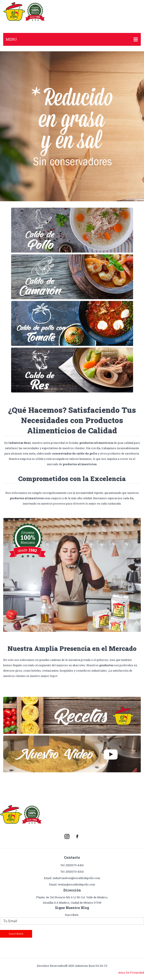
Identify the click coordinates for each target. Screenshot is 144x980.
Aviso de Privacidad (131, 973)
